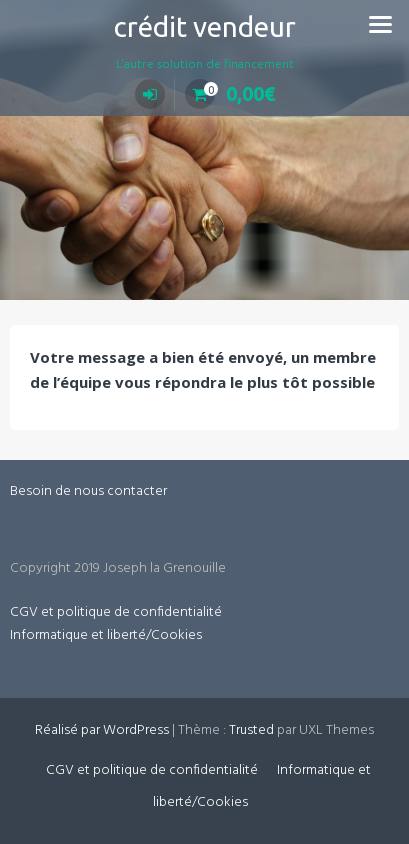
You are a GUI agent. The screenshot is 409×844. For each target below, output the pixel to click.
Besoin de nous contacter (88, 491)
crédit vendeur (205, 26)
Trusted (251, 730)
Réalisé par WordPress (102, 730)
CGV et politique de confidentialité (116, 612)
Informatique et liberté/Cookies (106, 635)
